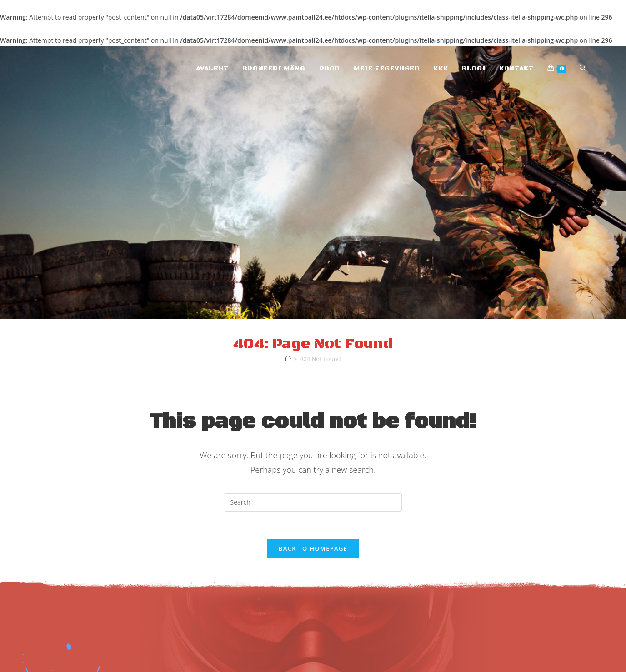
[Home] (288, 359)
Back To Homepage (313, 548)
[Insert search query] (313, 502)
